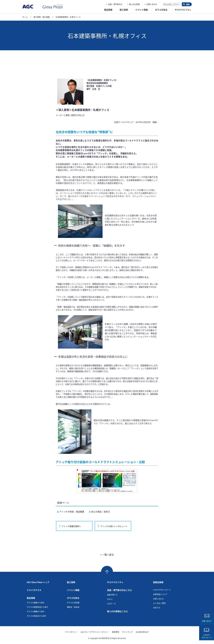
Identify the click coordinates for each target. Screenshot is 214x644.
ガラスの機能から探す (36, 603)
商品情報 (31, 598)
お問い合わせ (152, 4)
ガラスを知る (73, 598)
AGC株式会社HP (142, 632)
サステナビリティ (115, 582)
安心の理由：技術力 (100, 512)
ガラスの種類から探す (36, 611)
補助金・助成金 (73, 607)
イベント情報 (73, 590)
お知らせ (157, 608)
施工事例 (71, 582)
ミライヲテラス (34, 590)
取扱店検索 (158, 582)
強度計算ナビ (112, 595)
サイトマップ (127, 632)
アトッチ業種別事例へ (71, 526)
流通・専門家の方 (115, 4)
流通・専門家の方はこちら (119, 590)
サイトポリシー (71, 632)
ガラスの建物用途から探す (37, 607)
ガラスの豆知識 (73, 603)
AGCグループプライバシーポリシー (95, 632)
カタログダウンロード (207, 636)
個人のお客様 (134, 4)
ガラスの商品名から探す (37, 616)
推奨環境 (115, 632)
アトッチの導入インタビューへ (114, 526)
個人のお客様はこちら (117, 611)
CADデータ (111, 604)
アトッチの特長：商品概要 (71, 512)
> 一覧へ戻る (107, 555)
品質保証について (160, 594)
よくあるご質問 (159, 603)
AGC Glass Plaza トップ (38, 582)
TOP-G (110, 599)
